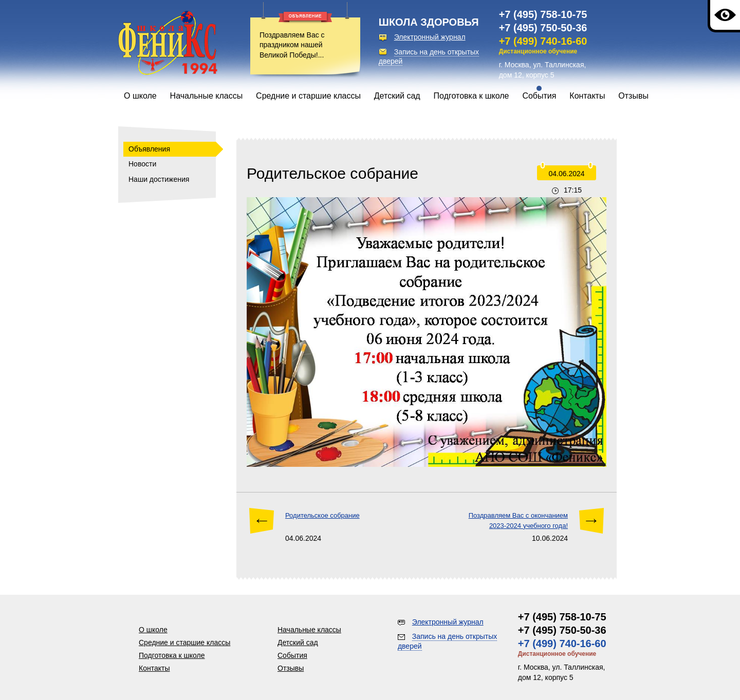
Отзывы (633, 96)
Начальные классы (207, 96)
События (539, 96)
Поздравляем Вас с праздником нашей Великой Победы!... (292, 45)
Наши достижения (159, 179)
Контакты (587, 96)
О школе (140, 96)
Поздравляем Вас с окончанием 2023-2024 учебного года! (518, 521)
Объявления (149, 149)
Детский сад (397, 96)
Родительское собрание (322, 515)
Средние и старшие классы (308, 96)
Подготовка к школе (471, 96)
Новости (142, 164)
